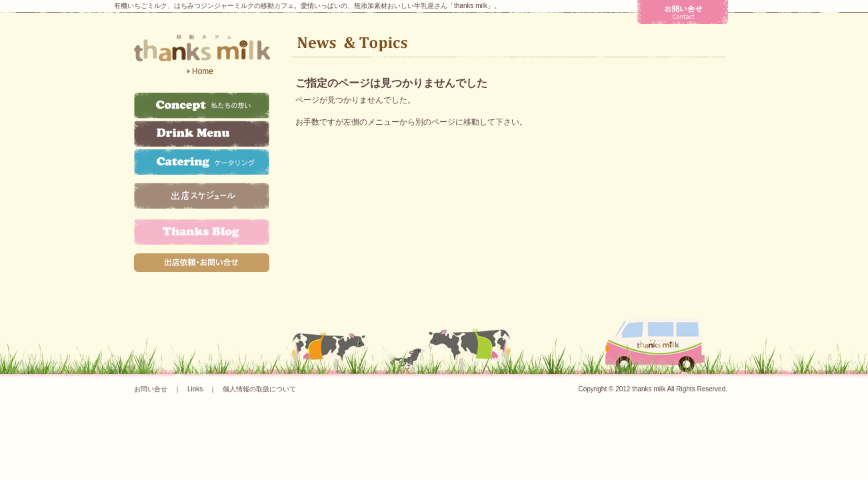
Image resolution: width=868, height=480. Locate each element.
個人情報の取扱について (259, 389)
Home (203, 71)
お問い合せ (151, 389)
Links (195, 389)
